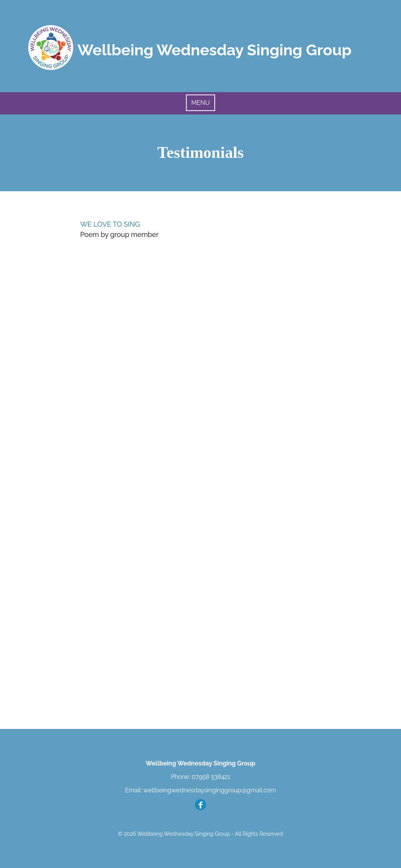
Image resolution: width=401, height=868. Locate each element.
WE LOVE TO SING (110, 224)
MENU (200, 103)
